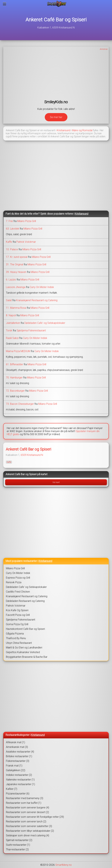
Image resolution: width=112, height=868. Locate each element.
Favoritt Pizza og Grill (18, 615)
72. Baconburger (15, 391)
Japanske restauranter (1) (20, 784)
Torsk (9, 330)
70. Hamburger (14, 378)
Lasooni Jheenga (16, 287)
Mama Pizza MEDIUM (18, 351)
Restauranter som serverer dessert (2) (27, 812)
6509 (24, 455)
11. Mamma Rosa (16, 308)
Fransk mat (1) (14, 766)
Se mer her (56, 117)
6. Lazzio (11, 280)
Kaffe (9, 242)
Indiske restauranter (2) (19, 775)
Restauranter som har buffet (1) (24, 803)
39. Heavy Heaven (16, 272)
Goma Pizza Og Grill (17, 624)
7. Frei (9, 221)
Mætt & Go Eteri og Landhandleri (24, 648)
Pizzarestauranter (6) (18, 794)
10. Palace (12, 249)
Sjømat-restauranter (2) (19, 840)
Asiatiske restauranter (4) (20, 752)
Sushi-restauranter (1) (18, 845)
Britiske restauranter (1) (19, 756)
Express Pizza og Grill (18, 578)
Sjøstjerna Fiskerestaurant (31, 330)
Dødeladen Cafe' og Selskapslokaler (45, 323)
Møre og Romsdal (82, 130)
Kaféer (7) (12, 789)
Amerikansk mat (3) (17, 747)
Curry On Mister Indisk (42, 287)
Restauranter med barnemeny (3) (25, 798)
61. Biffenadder (15, 364)
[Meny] (5, 4)
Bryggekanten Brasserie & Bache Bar (27, 657)
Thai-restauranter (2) (17, 849)
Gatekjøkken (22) (16, 770)
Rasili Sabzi (12, 338)
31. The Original (15, 264)
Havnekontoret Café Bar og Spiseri (25, 629)
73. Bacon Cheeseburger (20, 404)
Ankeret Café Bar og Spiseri (56, 20)
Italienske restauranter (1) (20, 780)
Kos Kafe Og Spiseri (17, 610)
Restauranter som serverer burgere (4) (28, 808)
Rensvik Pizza (14, 582)
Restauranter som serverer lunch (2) (26, 821)
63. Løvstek (13, 229)
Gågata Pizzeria (15, 634)
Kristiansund (64, 130)
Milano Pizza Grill (27, 221)
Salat (9, 300)
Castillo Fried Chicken (18, 592)
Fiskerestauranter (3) (18, 761)
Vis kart (56, 482)
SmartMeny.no (64, 865)
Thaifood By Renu (16, 638)
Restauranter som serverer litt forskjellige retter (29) (35, 817)
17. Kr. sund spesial (17, 257)
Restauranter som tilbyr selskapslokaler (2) (30, 831)
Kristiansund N (35, 455)
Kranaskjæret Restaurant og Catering (37, 300)
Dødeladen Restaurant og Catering (25, 601)
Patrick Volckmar (26, 242)
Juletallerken (13, 323)
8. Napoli (11, 315)
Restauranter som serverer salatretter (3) (29, 826)
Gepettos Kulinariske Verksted (23, 652)
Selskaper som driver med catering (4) (28, 835)
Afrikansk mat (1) (15, 742)
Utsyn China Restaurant (19, 643)
